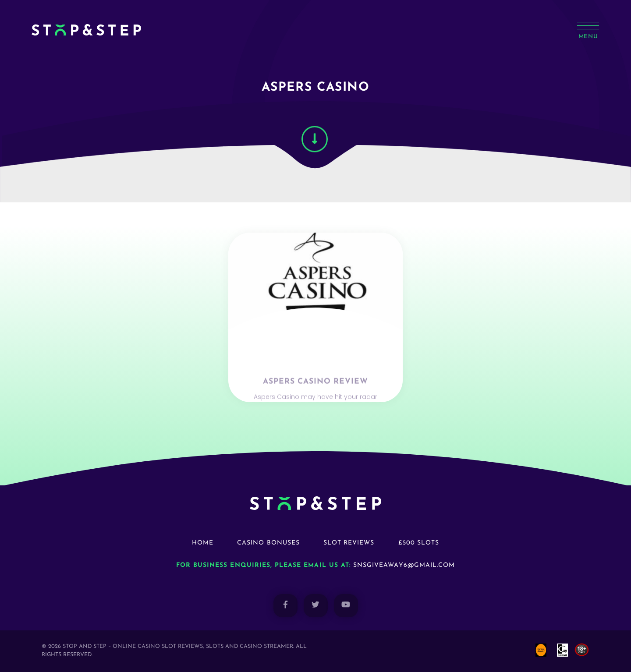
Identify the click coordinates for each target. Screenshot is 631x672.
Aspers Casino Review (315, 392)
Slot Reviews (349, 543)
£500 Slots (419, 543)
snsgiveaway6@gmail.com (404, 565)
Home (203, 543)
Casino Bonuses (268, 543)
